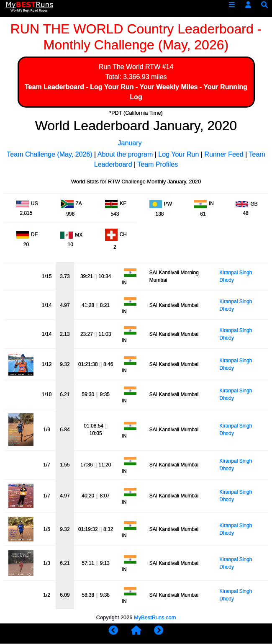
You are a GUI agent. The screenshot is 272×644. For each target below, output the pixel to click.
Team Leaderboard (54, 87)
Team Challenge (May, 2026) (49, 154)
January (130, 143)
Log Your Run (112, 87)
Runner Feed (224, 154)
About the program (125, 154)
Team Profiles (158, 164)
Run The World (121, 67)
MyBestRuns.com (155, 617)
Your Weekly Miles (168, 87)
